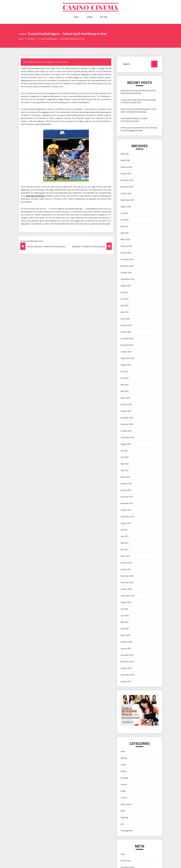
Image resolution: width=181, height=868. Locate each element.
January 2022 (126, 490)
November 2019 (127, 662)
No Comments (62, 62)
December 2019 (127, 655)
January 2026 (126, 174)
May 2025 (125, 226)
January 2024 (126, 332)
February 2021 (126, 563)
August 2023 (126, 365)
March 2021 (125, 556)
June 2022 (125, 457)
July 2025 (124, 213)
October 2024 (126, 273)
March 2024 (125, 319)
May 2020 (125, 622)
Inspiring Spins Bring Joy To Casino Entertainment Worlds (134, 120)
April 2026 (125, 154)
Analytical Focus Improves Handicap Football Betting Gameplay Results (138, 92)
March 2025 (125, 239)
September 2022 (128, 437)
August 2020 (126, 602)
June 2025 (125, 220)
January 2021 (126, 569)
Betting (104, 17)
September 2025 (128, 200)
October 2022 (126, 431)
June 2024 (125, 299)
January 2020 (126, 649)
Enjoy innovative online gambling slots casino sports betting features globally (139, 110)
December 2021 (127, 497)
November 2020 (127, 582)
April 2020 (125, 629)
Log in (123, 854)
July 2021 (124, 530)
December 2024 (127, 259)
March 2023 (125, 398)
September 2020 (128, 596)
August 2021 (126, 523)
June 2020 (125, 616)
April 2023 (125, 391)
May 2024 (125, 306)
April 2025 (125, 233)
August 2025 (126, 207)
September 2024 (128, 279)
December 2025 (127, 180)
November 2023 (127, 345)
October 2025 (126, 193)
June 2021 (125, 536)
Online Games (126, 804)
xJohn (27, 62)
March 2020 (125, 635)
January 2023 (126, 411)
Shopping (124, 817)
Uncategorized (127, 831)
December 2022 (127, 418)
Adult (76, 17)
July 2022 (124, 451)
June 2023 (125, 378)
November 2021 (127, 503)
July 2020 (124, 609)
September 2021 (128, 517)
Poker (123, 811)
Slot (122, 824)
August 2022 (126, 444)
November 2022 (127, 424)
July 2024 (124, 292)
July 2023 (124, 371)
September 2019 (128, 675)
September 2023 (128, 358)
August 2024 (126, 286)
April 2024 (125, 312)
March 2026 (125, 160)
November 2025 (127, 187)
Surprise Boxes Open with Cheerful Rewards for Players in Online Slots (138, 101)
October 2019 (126, 668)
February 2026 (126, 167)
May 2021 (125, 543)
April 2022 (125, 470)
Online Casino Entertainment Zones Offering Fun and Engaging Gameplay (139, 129)
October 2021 (126, 510)
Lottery (124, 798)
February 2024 (126, 325)
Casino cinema (90, 7)
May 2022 (125, 464)
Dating (123, 771)
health (123, 791)
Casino (90, 17)
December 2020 (127, 576)
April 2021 (125, 549)
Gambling (124, 778)
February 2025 (126, 246)
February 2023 (126, 404)
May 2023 (125, 385)
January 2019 (126, 681)
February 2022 (126, 484)
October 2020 (126, 589)
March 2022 (125, 477)
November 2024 (127, 266)
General (124, 784)
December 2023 (127, 339)
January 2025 (126, 253)
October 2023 (126, 352)
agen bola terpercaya (35, 196)
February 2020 (126, 642)
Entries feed (126, 861)
